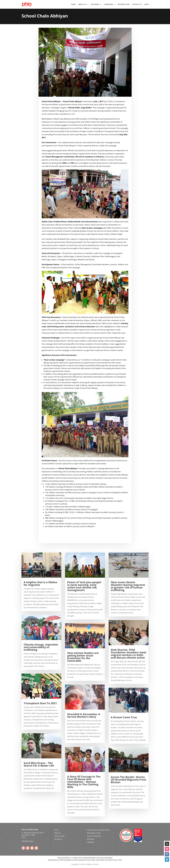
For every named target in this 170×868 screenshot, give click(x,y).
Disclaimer (91, 839)
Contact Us (137, 4)
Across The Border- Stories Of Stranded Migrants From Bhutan (128, 780)
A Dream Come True (124, 717)
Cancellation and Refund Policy (98, 830)
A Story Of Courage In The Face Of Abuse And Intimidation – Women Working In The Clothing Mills (84, 782)
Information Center (94, 833)
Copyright (90, 842)
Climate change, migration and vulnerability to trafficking (41, 647)
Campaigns (108, 4)
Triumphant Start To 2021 (40, 703)
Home (73, 4)
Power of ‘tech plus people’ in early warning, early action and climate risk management (84, 586)
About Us (82, 4)
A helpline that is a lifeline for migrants (40, 583)
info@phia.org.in (28, 841)
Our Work (95, 4)
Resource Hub (124, 4)
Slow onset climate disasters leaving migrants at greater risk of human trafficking (128, 586)
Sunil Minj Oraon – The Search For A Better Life (39, 764)
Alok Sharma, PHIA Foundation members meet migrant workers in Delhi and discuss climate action (128, 654)
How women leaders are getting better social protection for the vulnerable (83, 657)
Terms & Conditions (94, 836)
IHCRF (146, 4)
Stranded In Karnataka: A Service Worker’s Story (84, 715)
